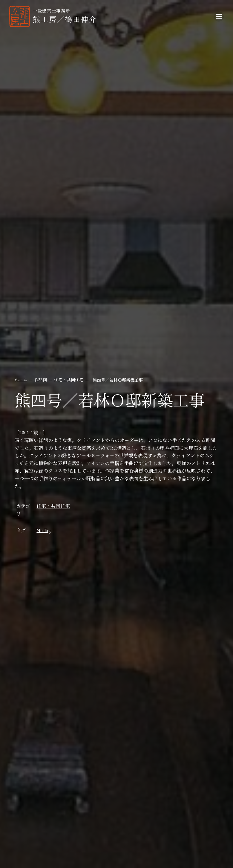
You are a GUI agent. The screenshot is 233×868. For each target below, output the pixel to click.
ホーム (21, 380)
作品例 (41, 380)
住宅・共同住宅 (69, 380)
